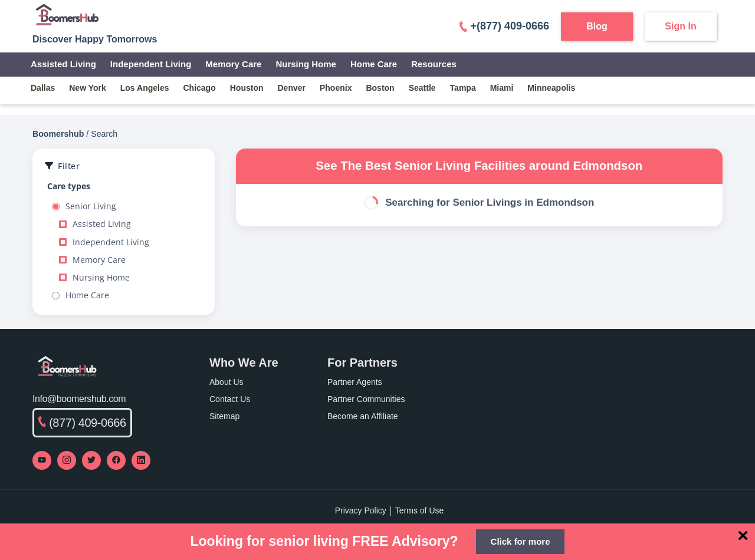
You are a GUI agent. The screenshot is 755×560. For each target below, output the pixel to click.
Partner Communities (366, 399)
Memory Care (233, 64)
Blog (597, 26)
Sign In (680, 26)
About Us (226, 382)
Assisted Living (63, 64)
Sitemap (224, 416)
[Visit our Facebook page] (116, 460)
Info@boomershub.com (79, 399)
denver (292, 88)
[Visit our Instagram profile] (67, 460)
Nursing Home (306, 64)
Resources (434, 64)
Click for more (521, 541)
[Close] (743, 535)
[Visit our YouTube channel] (42, 460)
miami (502, 88)
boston (380, 88)
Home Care (374, 64)
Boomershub (58, 134)
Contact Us (230, 399)
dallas (43, 88)
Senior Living (84, 206)
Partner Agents (355, 382)
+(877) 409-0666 (504, 26)
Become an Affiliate (363, 416)
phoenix (336, 88)
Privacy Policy (361, 510)
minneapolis (551, 88)
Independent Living (151, 64)
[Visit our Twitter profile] (91, 460)
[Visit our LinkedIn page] (141, 460)
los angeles (145, 88)
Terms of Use (419, 510)
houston (247, 88)
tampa (463, 88)
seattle (422, 88)
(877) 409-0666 (82, 423)
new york (88, 88)
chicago (200, 88)
